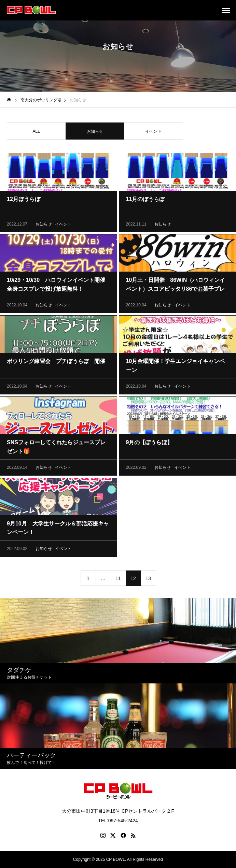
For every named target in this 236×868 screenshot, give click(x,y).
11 (118, 580)
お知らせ (44, 226)
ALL (36, 133)
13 (148, 580)
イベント (153, 133)
